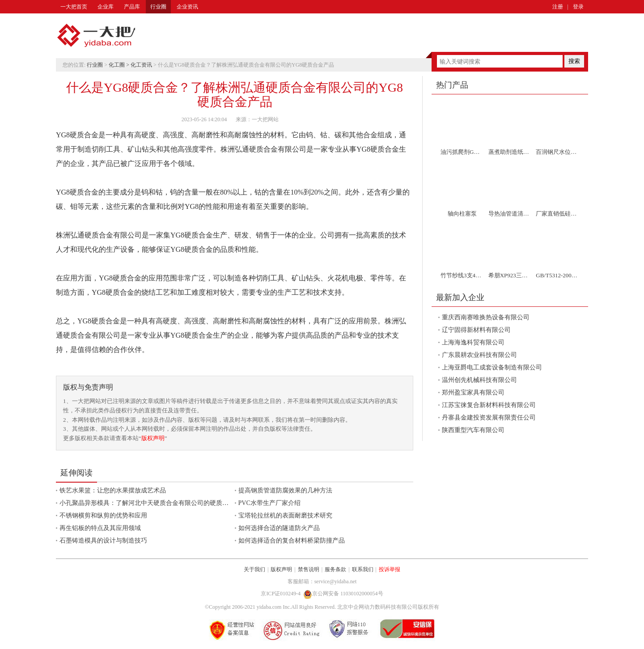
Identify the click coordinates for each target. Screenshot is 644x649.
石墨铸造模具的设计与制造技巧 (103, 541)
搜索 (574, 61)
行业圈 (158, 7)
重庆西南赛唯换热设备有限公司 (486, 317)
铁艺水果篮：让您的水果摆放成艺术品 (113, 490)
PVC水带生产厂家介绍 (269, 503)
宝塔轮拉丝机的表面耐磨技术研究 (285, 515)
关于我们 (254, 569)
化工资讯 (141, 65)
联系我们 (363, 569)
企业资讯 (187, 7)
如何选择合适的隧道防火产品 (279, 528)
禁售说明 (309, 569)
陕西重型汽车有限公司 (473, 430)
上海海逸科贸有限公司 (473, 342)
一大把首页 (74, 7)
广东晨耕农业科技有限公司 (479, 355)
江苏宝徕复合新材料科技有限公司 (489, 405)
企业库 (106, 7)
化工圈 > (120, 65)
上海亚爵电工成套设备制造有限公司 (492, 367)
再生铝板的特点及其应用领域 (100, 528)
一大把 (96, 36)
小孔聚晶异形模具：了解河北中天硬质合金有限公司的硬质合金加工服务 (160, 503)
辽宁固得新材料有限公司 (476, 330)
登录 (578, 7)
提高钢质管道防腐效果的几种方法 (285, 490)
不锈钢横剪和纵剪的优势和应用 (103, 515)
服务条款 (335, 569)
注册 (558, 7)
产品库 (132, 7)
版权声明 (153, 438)
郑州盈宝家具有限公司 (473, 392)
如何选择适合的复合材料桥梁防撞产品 (292, 541)
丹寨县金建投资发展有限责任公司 (489, 418)
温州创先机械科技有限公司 (479, 380)
